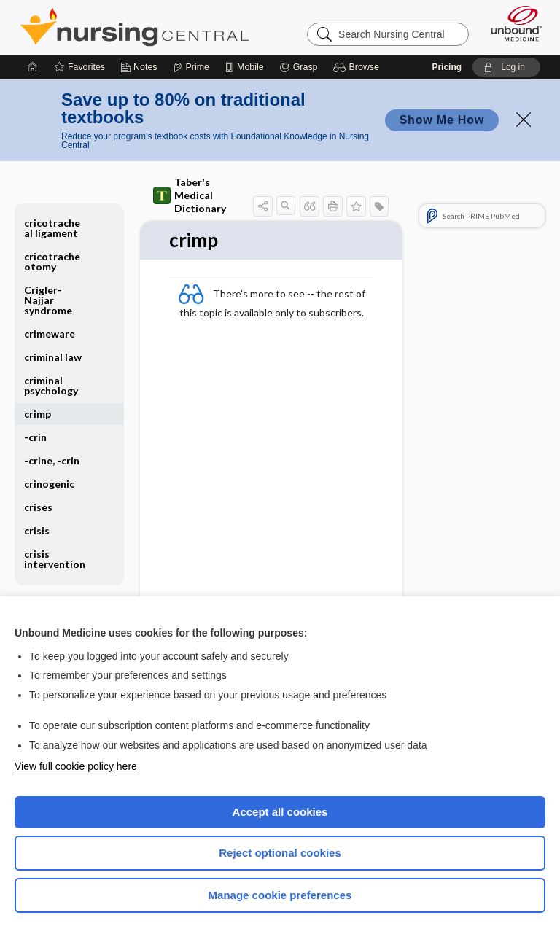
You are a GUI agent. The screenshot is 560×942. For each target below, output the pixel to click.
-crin (35, 437)
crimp (38, 414)
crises (38, 507)
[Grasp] (299, 67)
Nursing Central (135, 27)
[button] (358, 67)
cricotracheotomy (52, 261)
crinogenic (49, 484)
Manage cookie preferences (280, 895)
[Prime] (191, 67)
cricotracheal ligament (52, 228)
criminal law (53, 357)
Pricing (447, 67)
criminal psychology (51, 385)
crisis (37, 530)
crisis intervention (55, 559)
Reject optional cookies (280, 853)
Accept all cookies (280, 812)
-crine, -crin (52, 460)
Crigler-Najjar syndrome (48, 300)
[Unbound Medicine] (512, 23)
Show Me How (442, 120)
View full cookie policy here (76, 766)
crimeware (50, 334)
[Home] (33, 67)
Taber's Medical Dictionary (190, 195)
